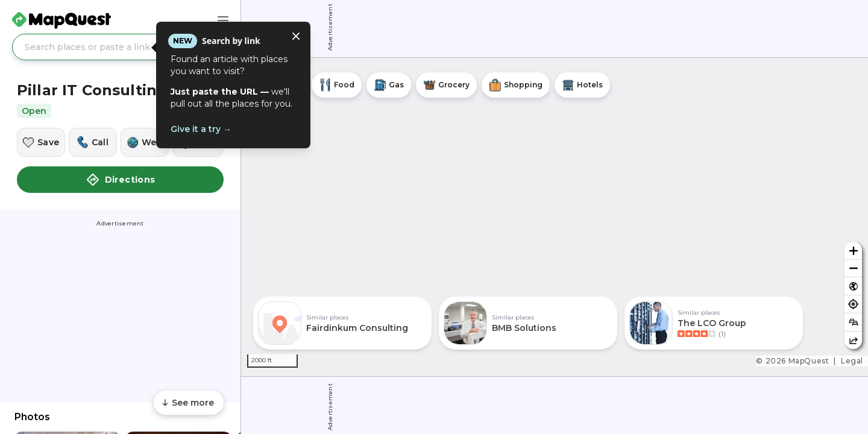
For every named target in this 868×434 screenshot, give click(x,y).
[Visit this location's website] (145, 142)
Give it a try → (201, 129)
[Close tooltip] (296, 36)
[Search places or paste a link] (120, 47)
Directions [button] (121, 180)
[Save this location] (41, 142)
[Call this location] (93, 142)
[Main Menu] (223, 20)
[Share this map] (853, 340)
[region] (555, 217)
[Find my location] (853, 304)
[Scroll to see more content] (189, 403)
